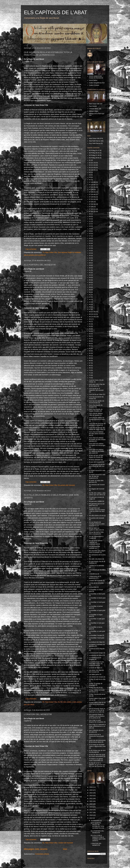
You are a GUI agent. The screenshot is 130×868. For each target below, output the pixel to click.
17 (90, 236)
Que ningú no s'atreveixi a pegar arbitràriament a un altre (97, 726)
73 (43, 252)
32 (90, 273)
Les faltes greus (94, 674)
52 (43, 843)
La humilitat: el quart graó (97, 610)
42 (90, 297)
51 (90, 324)
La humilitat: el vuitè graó (97, 631)
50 (90, 321)
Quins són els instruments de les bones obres (97, 741)
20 (90, 243)
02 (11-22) (92, 165)
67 (90, 363)
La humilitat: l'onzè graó (97, 638)
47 (90, 309)
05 (90, 177)
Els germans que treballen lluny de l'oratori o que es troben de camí (97, 510)
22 (90, 248)
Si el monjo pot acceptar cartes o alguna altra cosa (97, 745)
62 (90, 351)
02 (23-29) (92, 167)
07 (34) (91, 189)
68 (90, 366)
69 (90, 368)
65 (90, 358)
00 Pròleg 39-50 (94, 158)
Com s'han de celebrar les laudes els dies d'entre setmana (97, 440)
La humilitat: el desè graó (97, 594)
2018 (91, 810)
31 (90, 270)
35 (90, 280)
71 (90, 373)
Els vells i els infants (95, 559)
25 (90, 256)
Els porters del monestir (66, 485)
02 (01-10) (92, 163)
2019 (91, 807)
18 (90, 238)
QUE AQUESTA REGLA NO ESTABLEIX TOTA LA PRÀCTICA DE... (98, 825)
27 (90, 260)
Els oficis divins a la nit (96, 516)
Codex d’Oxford (94, 85)
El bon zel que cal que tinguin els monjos (96, 456)
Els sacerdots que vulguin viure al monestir (97, 552)
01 (90, 160)
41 (90, 295)
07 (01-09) (92, 182)
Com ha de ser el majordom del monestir (96, 389)
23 (90, 251)
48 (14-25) (92, 317)
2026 (91, 787)
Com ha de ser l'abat (96, 394)
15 (90, 231)
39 (90, 290)
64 (90, 356)
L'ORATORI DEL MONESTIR (38, 714)
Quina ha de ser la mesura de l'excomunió (96, 735)
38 (90, 287)
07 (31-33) (92, 187)
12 (90, 224)
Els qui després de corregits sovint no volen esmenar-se (97, 524)
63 (90, 353)
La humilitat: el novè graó (97, 602)
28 (90, 263)
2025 (91, 790)
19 (90, 241)
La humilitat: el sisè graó (97, 623)
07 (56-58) (92, 204)
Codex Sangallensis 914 (97, 83)
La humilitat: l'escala (95, 635)
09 (90, 216)
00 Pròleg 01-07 (94, 150)
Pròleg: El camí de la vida (97, 679)
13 (90, 226)
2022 (91, 798)
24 (90, 253)
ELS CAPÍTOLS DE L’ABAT (56, 12)
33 (90, 275)
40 (90, 292)
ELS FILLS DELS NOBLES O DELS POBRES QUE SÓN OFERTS (98, 838)
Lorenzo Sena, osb (95, 109)
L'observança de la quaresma (95, 577)
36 (90, 282)
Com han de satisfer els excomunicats (97, 402)
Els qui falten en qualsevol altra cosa (95, 529)
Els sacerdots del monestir (94, 547)
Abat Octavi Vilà (51, 252)
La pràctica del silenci (96, 655)
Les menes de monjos (96, 677)
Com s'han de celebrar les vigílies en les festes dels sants (97, 451)
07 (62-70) (92, 211)
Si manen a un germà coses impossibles (96, 760)
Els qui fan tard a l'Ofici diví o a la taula (96, 533)
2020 (91, 804)
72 (90, 375)
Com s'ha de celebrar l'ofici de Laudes (96, 414)
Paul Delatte (93, 106)
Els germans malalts (95, 501)
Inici (65, 849)
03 (90, 172)
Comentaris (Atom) (42, 854)
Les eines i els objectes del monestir (96, 671)
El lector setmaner (95, 460)
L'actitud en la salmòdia (96, 566)
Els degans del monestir (97, 489)
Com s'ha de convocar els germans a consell (97, 424)
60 (90, 346)
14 (90, 229)
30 (90, 268)
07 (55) (91, 202)
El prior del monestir (95, 462)
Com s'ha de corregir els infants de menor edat (97, 429)
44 (90, 302)
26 (90, 258)
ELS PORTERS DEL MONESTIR (40, 265)
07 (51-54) (92, 199)
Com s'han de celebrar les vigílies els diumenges (97, 445)
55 (90, 334)
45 (90, 304)
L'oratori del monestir (65, 843)
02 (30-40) (92, 170)
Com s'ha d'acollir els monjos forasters (96, 410)
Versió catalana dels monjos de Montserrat (96, 77)
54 (90, 331)
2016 (91, 815)
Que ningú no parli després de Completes (96, 721)
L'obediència (93, 574)
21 (90, 246)
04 (90, 175)
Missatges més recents (36, 849)
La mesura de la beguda (97, 649)
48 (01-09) (92, 312)
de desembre (96, 821)
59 (43, 702)
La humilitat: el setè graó (97, 619)
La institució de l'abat (96, 642)
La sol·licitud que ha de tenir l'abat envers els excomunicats (96, 664)
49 (90, 319)
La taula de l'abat (94, 668)
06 (90, 180)
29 (90, 265)
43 (90, 299)
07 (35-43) (92, 192)
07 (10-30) (92, 185)
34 (90, 277)
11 (90, 221)
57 (90, 339)
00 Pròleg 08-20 (94, 153)
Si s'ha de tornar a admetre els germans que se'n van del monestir (97, 765)
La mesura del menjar (96, 653)
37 (90, 285)
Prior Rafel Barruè (95, 143)
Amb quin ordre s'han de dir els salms (97, 385)
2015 (91, 818)
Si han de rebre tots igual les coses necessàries (97, 755)
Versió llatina (93, 80)
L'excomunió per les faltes (97, 570)
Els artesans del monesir (97, 485)
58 (90, 341)
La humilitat (93, 587)
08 (90, 214)
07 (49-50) (92, 197)
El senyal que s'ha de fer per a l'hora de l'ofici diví (97, 465)
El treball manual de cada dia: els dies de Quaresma (97, 476)
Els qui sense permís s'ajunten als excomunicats (96, 542)
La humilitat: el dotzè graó (97, 598)
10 (90, 219)
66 (43, 485)
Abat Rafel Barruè (95, 141)
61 (90, 348)
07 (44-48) (92, 194)
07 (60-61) (92, 209)
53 (90, 329)
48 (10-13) (92, 314)
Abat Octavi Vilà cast (96, 104)
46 (90, 307)
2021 (91, 801)
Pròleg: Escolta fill (95, 688)
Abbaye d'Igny (94, 111)
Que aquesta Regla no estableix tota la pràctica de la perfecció (97, 716)
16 (90, 234)
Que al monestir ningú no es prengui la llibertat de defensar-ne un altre (97, 710)
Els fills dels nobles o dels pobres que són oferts (97, 494)
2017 (91, 812)
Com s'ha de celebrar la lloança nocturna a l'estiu (97, 419)
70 (90, 370)
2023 (91, 796)
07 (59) (91, 207)
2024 (91, 793)
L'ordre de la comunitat (96, 583)
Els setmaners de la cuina (97, 555)
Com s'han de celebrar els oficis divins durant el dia (97, 434)
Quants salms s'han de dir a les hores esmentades (97, 703)
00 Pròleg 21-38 (94, 155)
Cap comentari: (31, 249)
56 (90, 336)
